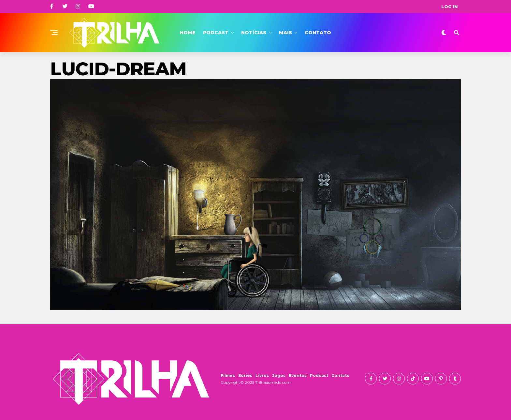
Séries (245, 375)
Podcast (216, 33)
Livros (262, 375)
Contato (318, 33)
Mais (285, 33)
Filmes (228, 375)
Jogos (279, 375)
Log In (449, 7)
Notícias (254, 33)
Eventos (298, 375)
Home (188, 33)
